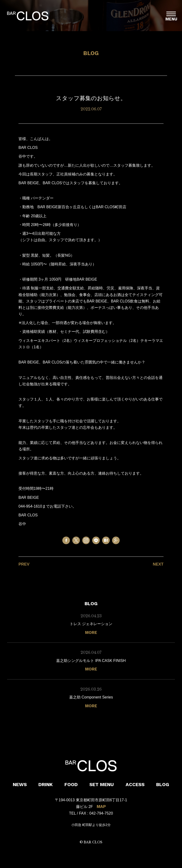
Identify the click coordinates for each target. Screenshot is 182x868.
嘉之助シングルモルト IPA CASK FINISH (91, 661)
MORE (91, 632)
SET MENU (102, 784)
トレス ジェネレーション (91, 624)
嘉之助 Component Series (91, 697)
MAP (101, 807)
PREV (24, 564)
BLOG (163, 784)
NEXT (158, 564)
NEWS (20, 784)
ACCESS (135, 784)
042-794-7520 (101, 813)
